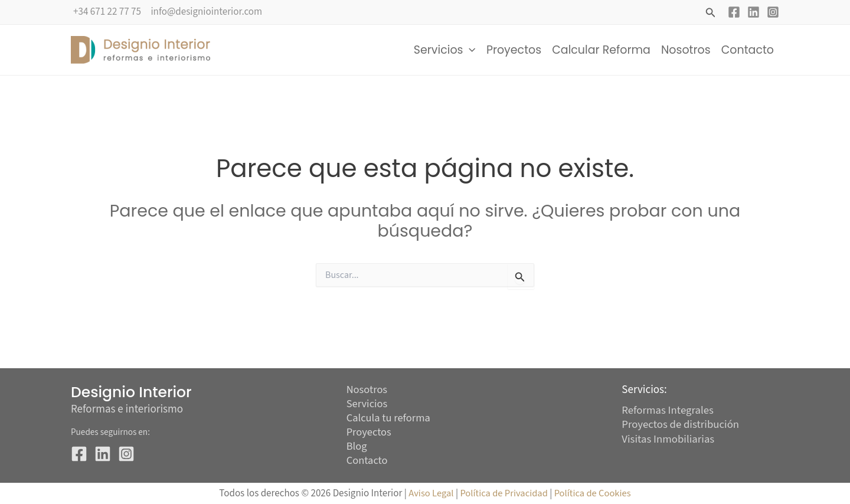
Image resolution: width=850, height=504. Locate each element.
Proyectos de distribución (681, 423)
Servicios (445, 50)
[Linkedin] (753, 12)
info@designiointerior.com (206, 12)
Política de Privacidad (504, 494)
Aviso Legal (429, 494)
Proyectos (514, 50)
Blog (357, 446)
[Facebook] (734, 12)
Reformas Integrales (668, 408)
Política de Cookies (594, 494)
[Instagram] (773, 12)
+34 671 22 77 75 (107, 12)
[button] (711, 14)
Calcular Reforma (601, 50)
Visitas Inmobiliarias (668, 437)
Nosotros (686, 50)
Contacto (748, 50)
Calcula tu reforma (390, 418)
